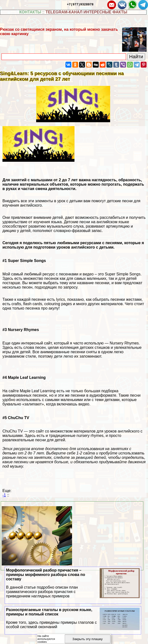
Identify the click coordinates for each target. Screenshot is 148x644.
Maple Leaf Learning (38, 391)
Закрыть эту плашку (87, 639)
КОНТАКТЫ (30, 12)
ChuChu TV (13, 431)
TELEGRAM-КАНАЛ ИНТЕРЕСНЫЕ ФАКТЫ (86, 12)
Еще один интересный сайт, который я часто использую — (56, 343)
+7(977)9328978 (80, 4)
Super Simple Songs (123, 274)
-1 (4, 495)
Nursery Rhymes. (125, 343)
